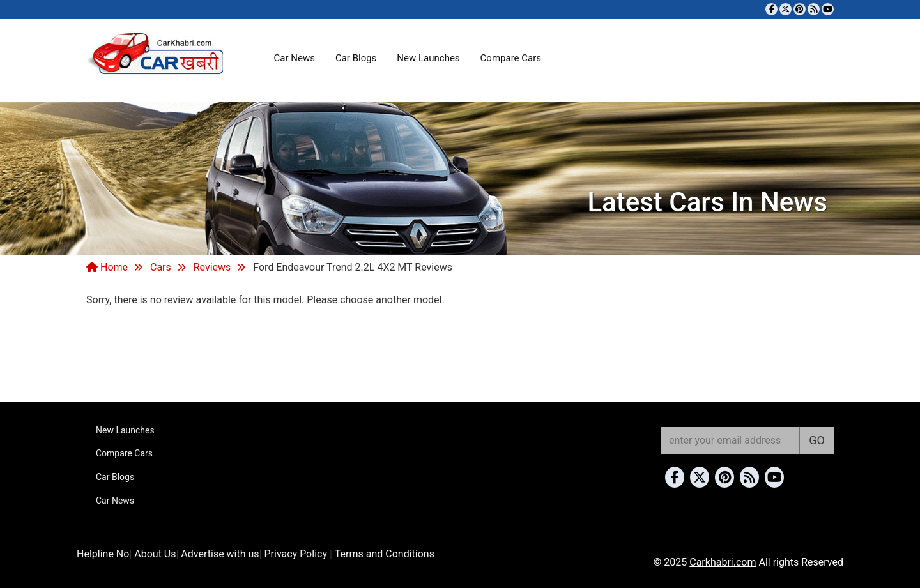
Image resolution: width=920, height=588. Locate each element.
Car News (295, 58)
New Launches (428, 58)
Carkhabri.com (723, 562)
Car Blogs (356, 58)
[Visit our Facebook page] (771, 9)
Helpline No (103, 554)
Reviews (212, 267)
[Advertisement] (460, 352)
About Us (155, 554)
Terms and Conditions (385, 554)
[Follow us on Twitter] (786, 9)
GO (817, 440)
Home (107, 267)
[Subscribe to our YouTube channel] (828, 9)
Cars (161, 267)
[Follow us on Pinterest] (800, 9)
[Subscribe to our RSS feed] (814, 9)
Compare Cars (511, 58)
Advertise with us (220, 554)
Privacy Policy (295, 554)
